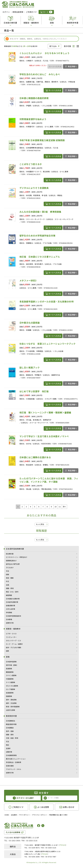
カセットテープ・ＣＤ (13, 641)
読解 (7, 574)
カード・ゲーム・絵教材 (14, 644)
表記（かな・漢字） (13, 592)
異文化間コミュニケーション (16, 759)
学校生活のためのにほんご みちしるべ (40, 74)
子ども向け (10, 568)
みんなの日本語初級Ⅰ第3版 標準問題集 (40, 212)
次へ (64, 507)
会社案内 (14, 815)
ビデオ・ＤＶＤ (11, 634)
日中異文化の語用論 (30, 323)
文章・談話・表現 (12, 738)
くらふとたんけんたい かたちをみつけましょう (44, 53)
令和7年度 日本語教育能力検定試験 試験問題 (42, 140)
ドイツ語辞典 (10, 682)
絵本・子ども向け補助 (14, 647)
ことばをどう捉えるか (31, 164)
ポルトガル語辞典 (12, 686)
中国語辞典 (10, 679)
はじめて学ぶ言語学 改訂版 (34, 391)
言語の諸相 (10, 766)
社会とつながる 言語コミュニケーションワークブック (47, 344)
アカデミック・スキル (14, 769)
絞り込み (53, 46)
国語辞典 (9, 696)
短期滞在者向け (11, 561)
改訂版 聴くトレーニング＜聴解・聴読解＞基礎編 (45, 412)
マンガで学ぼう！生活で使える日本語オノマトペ (44, 436)
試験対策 (9, 752)
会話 (7, 585)
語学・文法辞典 (11, 703)
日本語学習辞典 (11, 662)
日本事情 (9, 619)
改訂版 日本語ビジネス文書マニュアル (40, 257)
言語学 (8, 748)
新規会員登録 (18, 12)
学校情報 (9, 612)
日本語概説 (10, 728)
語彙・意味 (10, 735)
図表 (7, 651)
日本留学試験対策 (12, 602)
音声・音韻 (10, 731)
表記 (7, 745)
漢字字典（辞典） (12, 665)
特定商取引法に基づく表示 (58, 815)
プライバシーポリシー (40, 815)
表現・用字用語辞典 (13, 707)
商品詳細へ (72, 66)
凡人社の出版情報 (13, 832)
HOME (7, 815)
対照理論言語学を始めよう (33, 119)
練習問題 (9, 595)
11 (60, 507)
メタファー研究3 (28, 281)
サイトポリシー (25, 815)
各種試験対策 (10, 606)
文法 (7, 571)
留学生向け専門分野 (13, 564)
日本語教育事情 (11, 755)
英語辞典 (9, 669)
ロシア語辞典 (10, 689)
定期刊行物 (10, 623)
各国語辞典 (10, 693)
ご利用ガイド (31, 12)
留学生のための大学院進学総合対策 (37, 236)
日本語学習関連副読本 (14, 616)
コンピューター (11, 637)
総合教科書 (10, 554)
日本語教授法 (10, 721)
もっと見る (40, 524)
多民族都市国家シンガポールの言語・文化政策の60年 (47, 302)
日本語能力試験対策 (13, 599)
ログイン (6, 12)
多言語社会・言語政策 (14, 762)
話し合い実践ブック (30, 367)
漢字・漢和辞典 (11, 700)
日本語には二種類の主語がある (35, 457)
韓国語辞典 (10, 672)
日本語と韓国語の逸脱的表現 (34, 98)
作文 (7, 581)
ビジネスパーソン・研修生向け (17, 557)
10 (56, 507)
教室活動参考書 (11, 724)
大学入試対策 (10, 609)
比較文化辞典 (10, 710)
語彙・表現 (10, 588)
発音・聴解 (10, 578)
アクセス (62, 845)
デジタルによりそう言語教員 (34, 188)
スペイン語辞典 (11, 675)
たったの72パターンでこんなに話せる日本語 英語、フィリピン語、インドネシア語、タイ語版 (49, 480)
